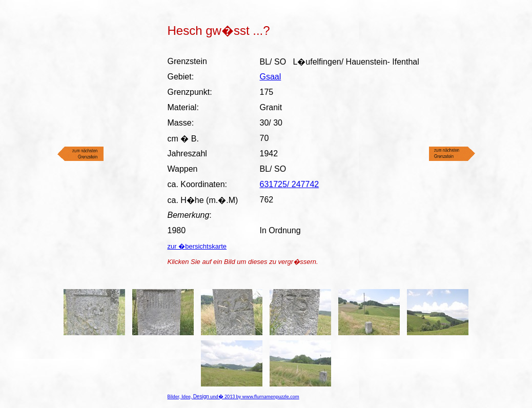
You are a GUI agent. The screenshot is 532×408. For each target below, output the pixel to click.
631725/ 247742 (290, 184)
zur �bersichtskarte (197, 246)
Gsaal (271, 77)
